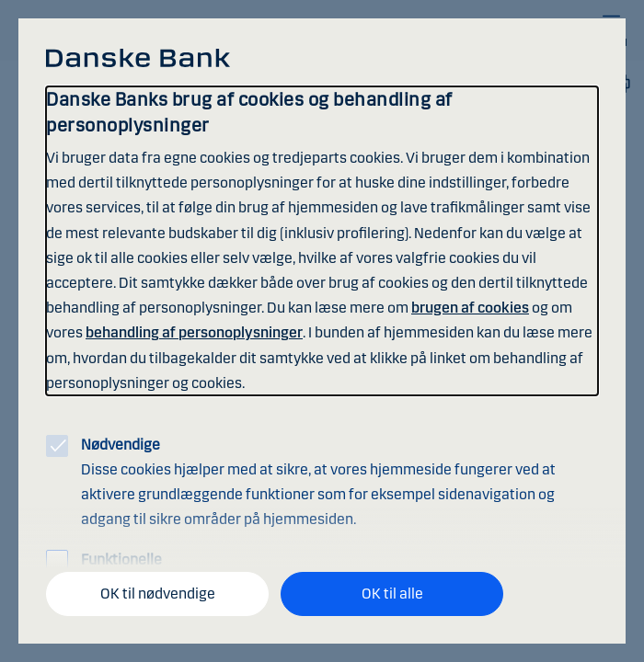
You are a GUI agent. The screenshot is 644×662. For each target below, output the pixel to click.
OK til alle (392, 594)
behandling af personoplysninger (194, 332)
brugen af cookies (470, 308)
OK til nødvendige (158, 594)
